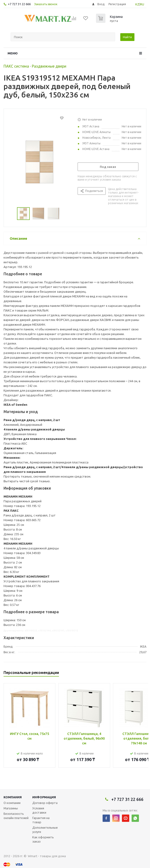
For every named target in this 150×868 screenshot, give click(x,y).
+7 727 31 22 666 (19, 4)
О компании (12, 803)
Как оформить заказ (43, 839)
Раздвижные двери (49, 66)
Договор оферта (45, 803)
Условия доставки (39, 810)
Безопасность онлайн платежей (16, 816)
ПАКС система (16, 66)
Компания (13, 797)
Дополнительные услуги (45, 830)
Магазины (11, 808)
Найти (127, 37)
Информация (44, 797)
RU (142, 4)
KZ (137, 4)
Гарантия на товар (41, 820)
